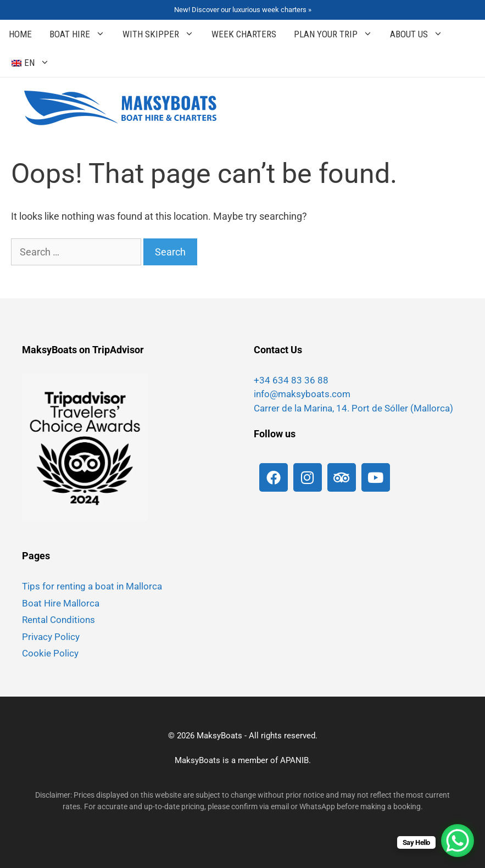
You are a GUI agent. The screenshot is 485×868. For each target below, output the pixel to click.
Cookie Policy (50, 653)
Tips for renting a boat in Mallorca (92, 586)
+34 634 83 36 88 (291, 380)
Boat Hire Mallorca (61, 603)
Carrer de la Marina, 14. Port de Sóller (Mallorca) (353, 408)
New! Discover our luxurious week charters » (243, 10)
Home (20, 34)
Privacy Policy (51, 637)
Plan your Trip (338, 34)
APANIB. (296, 760)
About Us (421, 34)
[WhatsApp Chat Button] (458, 841)
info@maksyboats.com (302, 394)
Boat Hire (82, 34)
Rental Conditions (58, 620)
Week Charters (244, 34)
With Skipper (163, 34)
